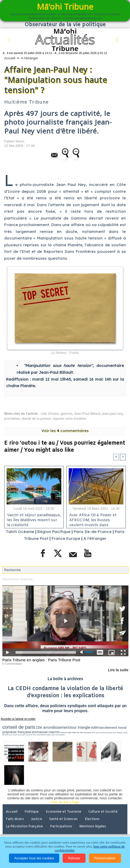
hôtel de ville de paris (81, 733)
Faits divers (15, 819)
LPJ (93, 733)
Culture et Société (103, 812)
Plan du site (60, 802)
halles (49, 735)
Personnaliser (105, 858)
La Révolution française (24, 827)
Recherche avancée (18, 579)
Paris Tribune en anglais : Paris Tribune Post (41, 660)
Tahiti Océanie (20, 532)
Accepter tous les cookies (34, 858)
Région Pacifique (54, 532)
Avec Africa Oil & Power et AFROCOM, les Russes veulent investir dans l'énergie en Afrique (93, 519)
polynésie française (17, 732)
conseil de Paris (31, 735)
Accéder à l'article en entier (18, 719)
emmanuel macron (46, 732)
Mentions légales (93, 827)
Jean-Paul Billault (87, 414)
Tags (75, 802)
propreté (109, 733)
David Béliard (42, 735)
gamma (66, 414)
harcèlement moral (112, 728)
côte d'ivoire (50, 414)
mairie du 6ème (101, 733)
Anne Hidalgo (118, 733)
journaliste (12, 419)
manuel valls (66, 733)
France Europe (66, 538)
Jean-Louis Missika (58, 735)
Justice (37, 819)
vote (94, 727)
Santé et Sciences (63, 819)
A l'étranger (29, 58)
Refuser (74, 858)
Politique (32, 812)
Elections (92, 819)
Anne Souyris (13, 735)
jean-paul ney (113, 414)
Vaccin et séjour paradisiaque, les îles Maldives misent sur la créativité (34, 519)
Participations (61, 827)
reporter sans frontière (69, 419)
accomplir (22, 735)
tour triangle (80, 727)
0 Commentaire (12, 664)
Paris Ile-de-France (93, 532)
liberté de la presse (36, 419)
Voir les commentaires (65, 431)
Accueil (10, 58)
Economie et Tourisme (64, 812)
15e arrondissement (53, 727)
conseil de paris (19, 727)
